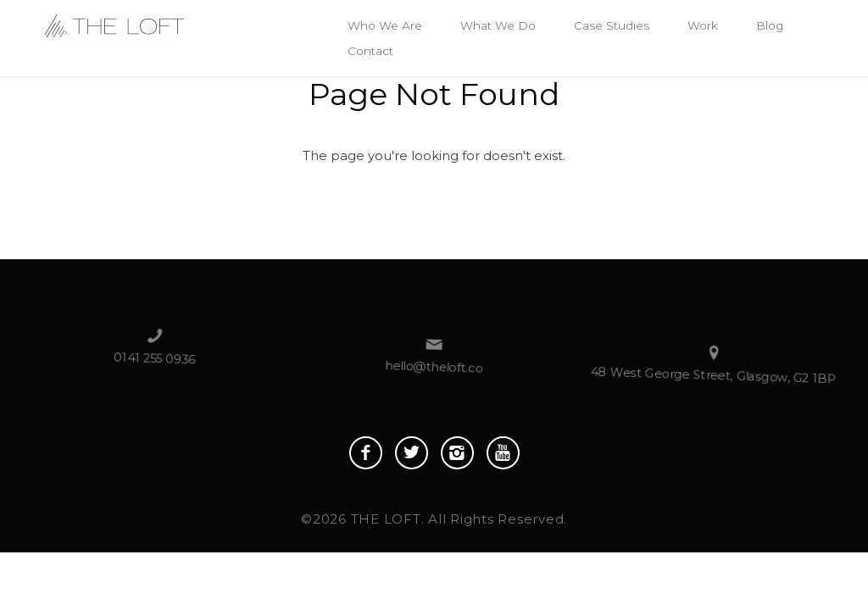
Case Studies (612, 25)
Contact (370, 51)
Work (703, 25)
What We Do (498, 25)
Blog (770, 25)
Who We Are (385, 25)
